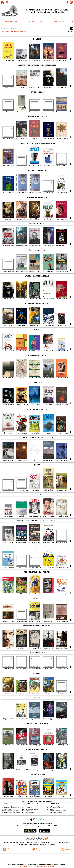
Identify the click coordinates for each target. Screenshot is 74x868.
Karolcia (51, 809)
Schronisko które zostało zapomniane (58, 811)
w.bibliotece (46, 843)
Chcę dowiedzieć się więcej (28, 866)
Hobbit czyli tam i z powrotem (56, 812)
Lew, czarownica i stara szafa (32, 809)
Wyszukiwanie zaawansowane (10, 31)
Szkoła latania (29, 808)
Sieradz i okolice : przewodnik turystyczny (11, 808)
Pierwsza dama (29, 811)
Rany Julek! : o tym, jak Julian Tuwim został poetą (60, 806)
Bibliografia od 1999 (59, 21)
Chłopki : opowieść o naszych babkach (34, 806)
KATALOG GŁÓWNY (12, 21)
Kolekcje (23, 31)
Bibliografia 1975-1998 (35, 21)
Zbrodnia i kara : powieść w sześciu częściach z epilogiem (14, 812)
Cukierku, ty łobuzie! (30, 812)
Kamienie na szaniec (6, 809)
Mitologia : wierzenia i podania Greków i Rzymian (12, 806)
